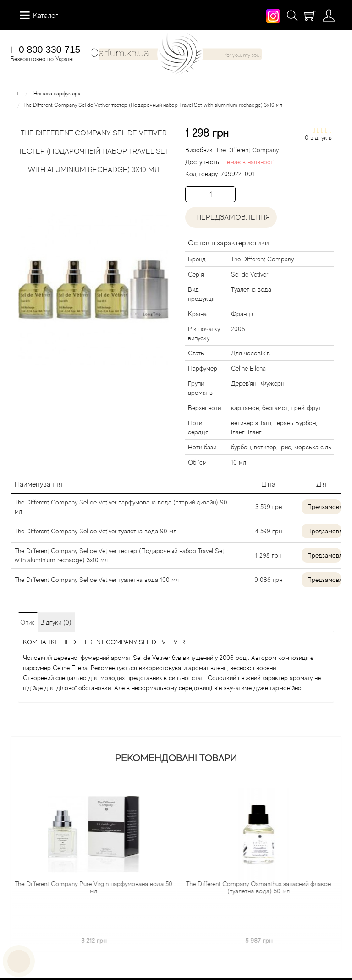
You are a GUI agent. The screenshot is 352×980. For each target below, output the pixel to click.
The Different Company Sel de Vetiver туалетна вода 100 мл (97, 580)
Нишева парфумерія (58, 94)
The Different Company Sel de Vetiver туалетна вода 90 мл (96, 531)
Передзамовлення (231, 217)
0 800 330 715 (49, 49)
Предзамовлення (324, 507)
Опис (27, 622)
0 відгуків (318, 138)
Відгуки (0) (56, 622)
